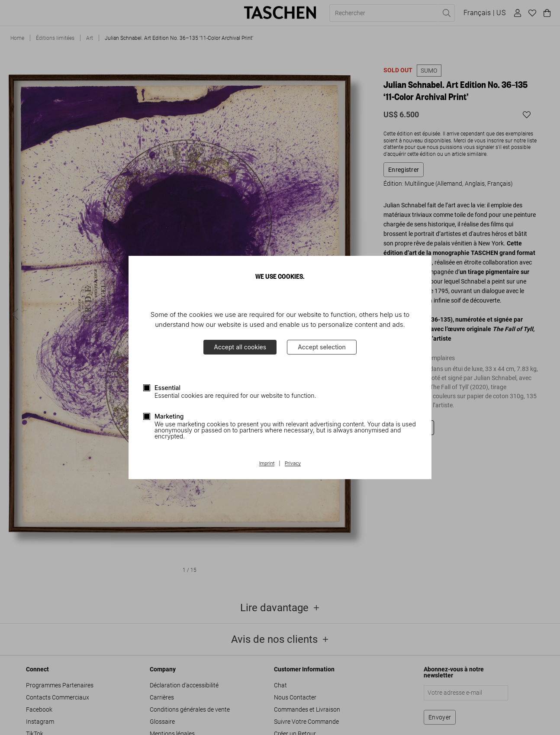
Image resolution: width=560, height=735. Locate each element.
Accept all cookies (240, 347)
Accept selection (322, 347)
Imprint (267, 464)
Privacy (293, 464)
